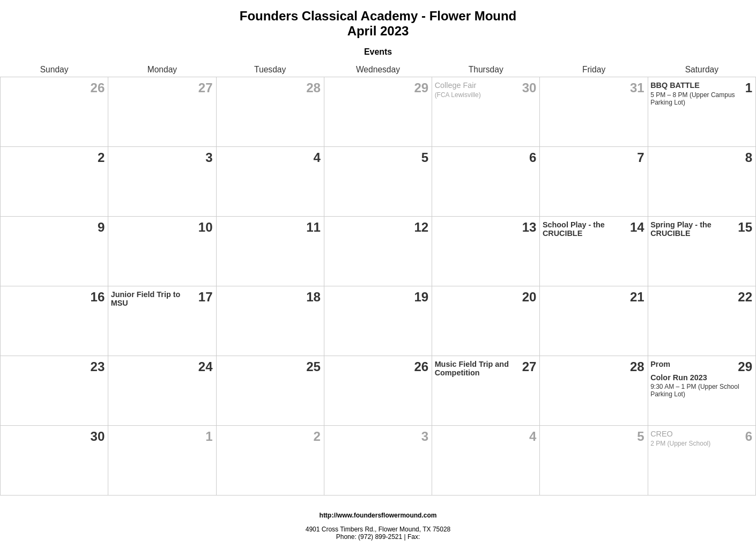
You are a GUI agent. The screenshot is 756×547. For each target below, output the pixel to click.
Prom (660, 364)
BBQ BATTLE (675, 85)
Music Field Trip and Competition (472, 368)
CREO (662, 434)
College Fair (456, 85)
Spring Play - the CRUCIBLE (681, 229)
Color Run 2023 (679, 378)
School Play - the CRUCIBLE (574, 229)
